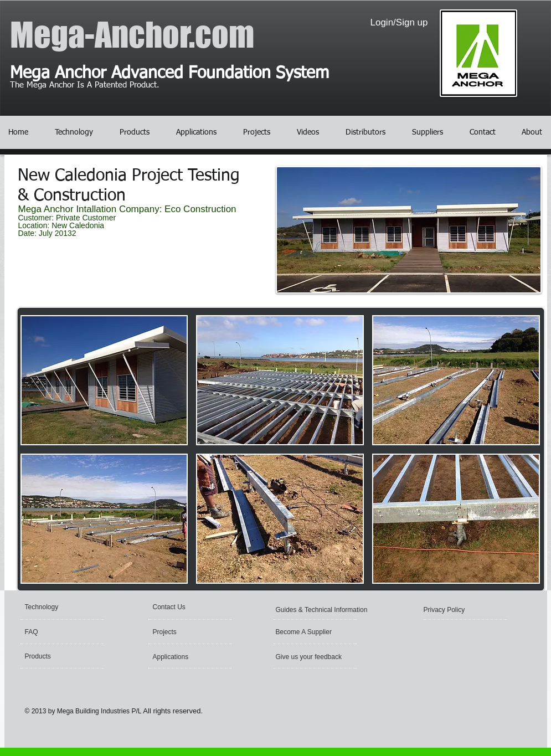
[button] (104, 380)
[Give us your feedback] (310, 657)
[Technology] (67, 607)
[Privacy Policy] (456, 610)
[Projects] (185, 632)
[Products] (67, 656)
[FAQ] (67, 632)
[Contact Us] (195, 607)
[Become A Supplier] (318, 632)
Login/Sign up (399, 22)
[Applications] (183, 657)
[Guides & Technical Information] (324, 610)
